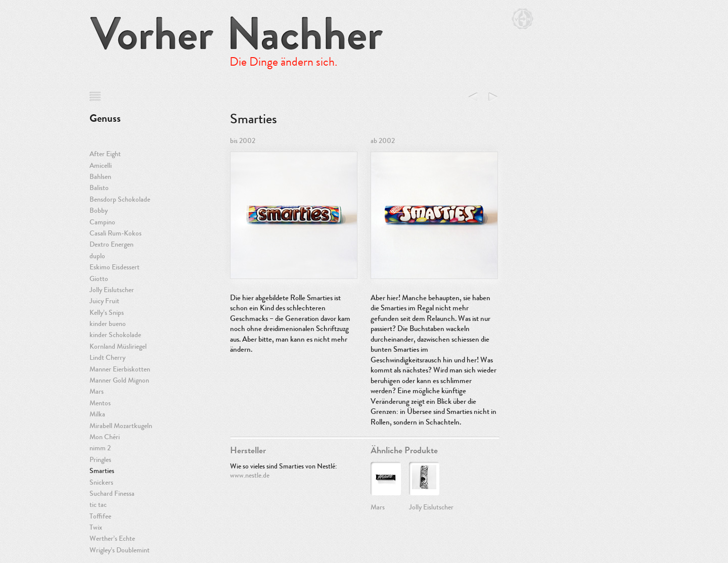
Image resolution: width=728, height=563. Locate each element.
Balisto (99, 188)
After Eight (105, 154)
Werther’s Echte (112, 538)
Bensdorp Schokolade (120, 199)
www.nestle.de (250, 475)
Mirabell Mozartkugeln (121, 426)
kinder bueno (108, 324)
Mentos (100, 403)
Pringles (100, 460)
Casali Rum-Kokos (116, 233)
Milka (97, 414)
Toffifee (100, 516)
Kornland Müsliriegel (118, 346)
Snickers (101, 482)
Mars (97, 391)
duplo (97, 256)
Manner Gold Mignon (119, 380)
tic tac (98, 505)
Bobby (99, 210)
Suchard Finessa (112, 494)
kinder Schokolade (115, 335)
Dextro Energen (111, 244)
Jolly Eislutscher (112, 290)
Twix (96, 527)
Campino (102, 222)
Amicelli (101, 166)
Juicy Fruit (104, 301)
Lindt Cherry (107, 358)
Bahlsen (100, 177)
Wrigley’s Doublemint (120, 550)
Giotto (99, 279)
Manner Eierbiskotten (120, 369)
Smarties (102, 471)
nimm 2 (100, 448)
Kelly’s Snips (107, 313)
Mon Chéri (105, 437)
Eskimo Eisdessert (115, 267)
